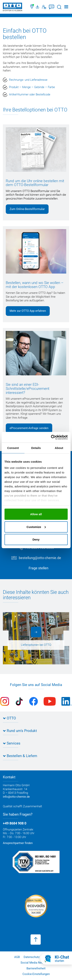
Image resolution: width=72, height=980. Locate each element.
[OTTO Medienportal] (38, 7)
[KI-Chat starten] (56, 959)
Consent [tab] (13, 448)
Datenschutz (32, 957)
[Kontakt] (44, 7)
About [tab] (59, 448)
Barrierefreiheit (36, 968)
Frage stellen (38, 568)
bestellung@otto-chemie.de (40, 558)
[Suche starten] (59, 7)
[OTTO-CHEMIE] (12, 8)
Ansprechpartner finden (18, 843)
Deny (36, 539)
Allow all (36, 514)
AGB (17, 957)
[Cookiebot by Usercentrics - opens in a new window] (51, 437)
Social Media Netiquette (36, 963)
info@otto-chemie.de (16, 797)
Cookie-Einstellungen (36, 974)
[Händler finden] (32, 7)
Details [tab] (36, 448)
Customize (36, 527)
